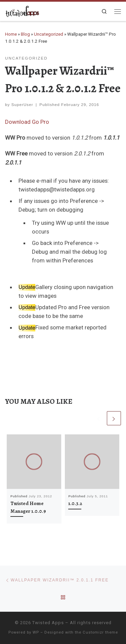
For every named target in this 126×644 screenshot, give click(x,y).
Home (11, 34)
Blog (25, 34)
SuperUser (22, 104)
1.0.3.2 (75, 503)
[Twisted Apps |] (23, 10)
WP (36, 632)
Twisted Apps (48, 623)
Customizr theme (100, 632)
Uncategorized (49, 34)
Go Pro (40, 122)
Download (18, 122)
